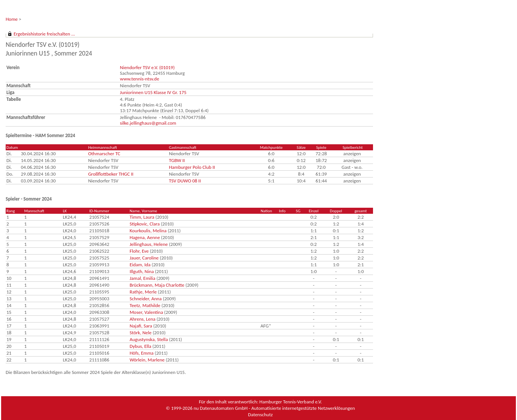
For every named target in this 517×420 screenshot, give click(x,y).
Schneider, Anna (146, 299)
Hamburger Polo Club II (192, 167)
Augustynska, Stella (149, 339)
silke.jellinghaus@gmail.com (148, 123)
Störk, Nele (141, 333)
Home (12, 19)
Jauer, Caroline (144, 258)
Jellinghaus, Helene (149, 244)
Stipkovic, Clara (145, 224)
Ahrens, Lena (142, 319)
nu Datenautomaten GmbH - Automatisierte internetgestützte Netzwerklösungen (274, 408)
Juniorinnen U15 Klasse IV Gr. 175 (153, 92)
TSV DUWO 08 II (185, 181)
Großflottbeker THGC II (111, 174)
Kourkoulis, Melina (148, 231)
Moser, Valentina (146, 312)
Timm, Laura (142, 217)
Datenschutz (260, 415)
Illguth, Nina (142, 271)
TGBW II (177, 160)
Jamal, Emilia (142, 278)
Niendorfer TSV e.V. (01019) (147, 67)
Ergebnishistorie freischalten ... (44, 34)
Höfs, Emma (142, 353)
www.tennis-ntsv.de (139, 79)
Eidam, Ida (140, 265)
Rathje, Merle (143, 292)
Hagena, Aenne (145, 237)
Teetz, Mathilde (145, 305)
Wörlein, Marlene (147, 360)
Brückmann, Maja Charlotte (157, 285)
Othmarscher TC (104, 154)
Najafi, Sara (141, 326)
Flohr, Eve (139, 251)
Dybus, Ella (140, 346)
